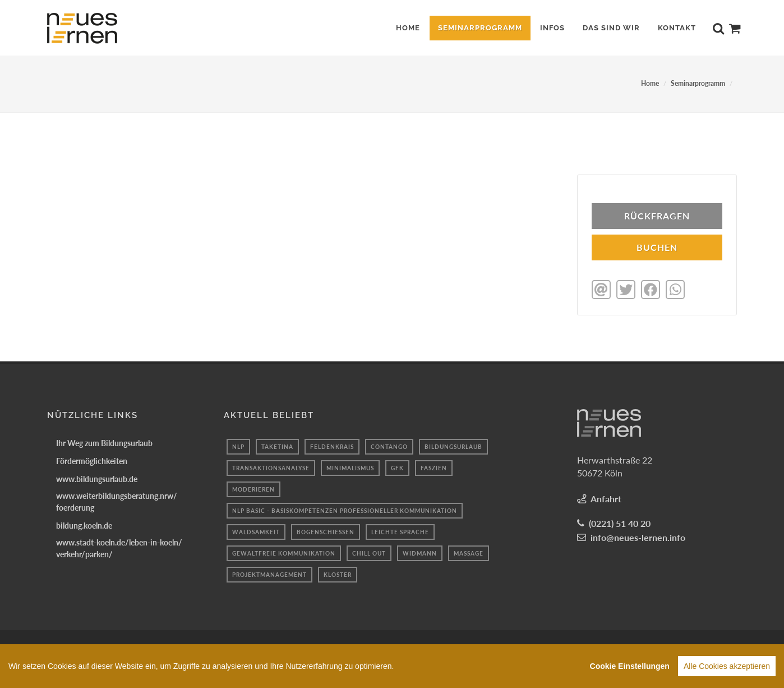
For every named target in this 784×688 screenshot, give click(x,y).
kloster (338, 574)
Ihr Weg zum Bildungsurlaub (104, 442)
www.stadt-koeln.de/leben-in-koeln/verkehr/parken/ (119, 547)
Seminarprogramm (698, 83)
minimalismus (350, 467)
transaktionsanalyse (271, 467)
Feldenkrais (332, 446)
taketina (277, 446)
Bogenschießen (326, 531)
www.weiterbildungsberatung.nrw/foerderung (117, 501)
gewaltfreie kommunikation (284, 552)
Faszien (434, 467)
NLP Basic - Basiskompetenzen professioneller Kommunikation (345, 510)
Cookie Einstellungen (630, 676)
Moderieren (253, 488)
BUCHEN (657, 247)
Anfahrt (606, 497)
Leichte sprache (400, 531)
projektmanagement (269, 574)
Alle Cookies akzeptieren (727, 676)
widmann (420, 552)
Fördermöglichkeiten (92, 460)
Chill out (369, 552)
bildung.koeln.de (84, 524)
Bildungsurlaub (453, 446)
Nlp (238, 446)
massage (469, 552)
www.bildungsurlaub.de (97, 478)
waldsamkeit (256, 531)
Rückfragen (657, 216)
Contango (389, 446)
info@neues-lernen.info (638, 536)
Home (650, 83)
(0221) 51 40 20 (620, 522)
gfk (397, 467)
